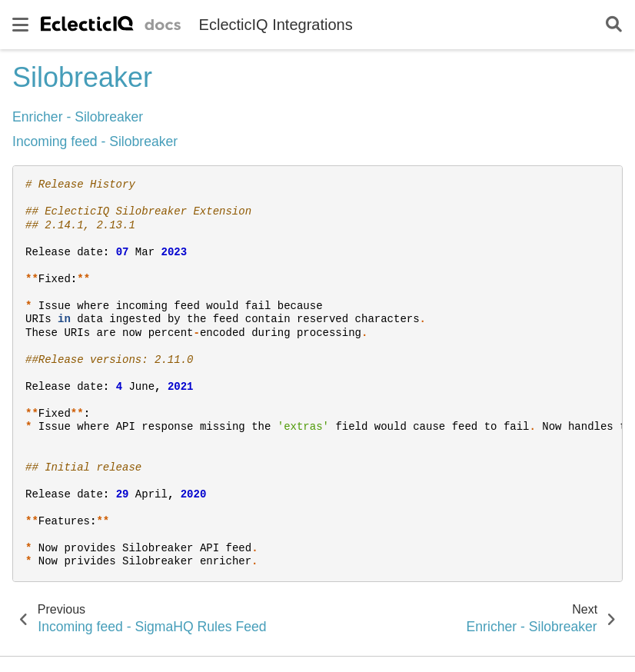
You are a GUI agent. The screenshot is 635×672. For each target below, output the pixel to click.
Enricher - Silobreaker (78, 117)
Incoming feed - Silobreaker (95, 141)
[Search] (614, 25)
